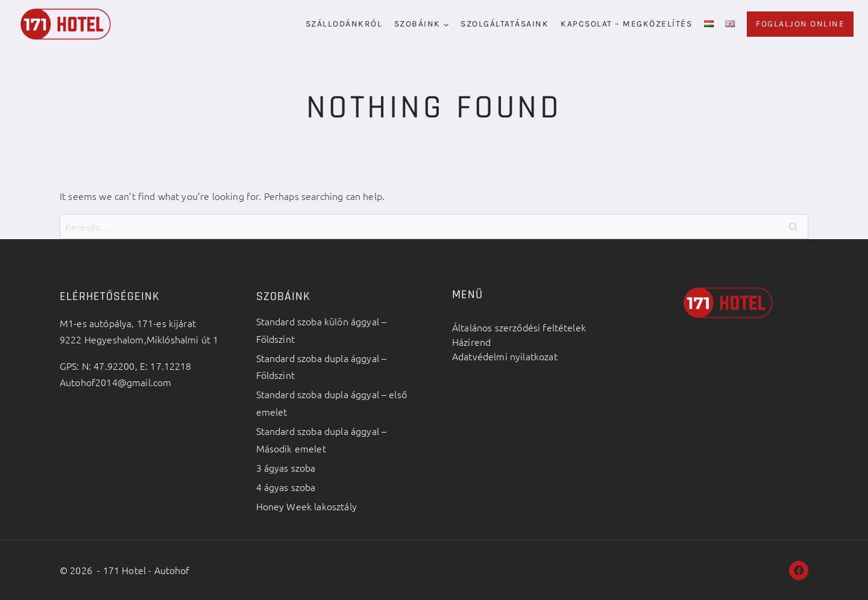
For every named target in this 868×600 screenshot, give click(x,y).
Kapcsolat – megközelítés (626, 24)
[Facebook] (799, 570)
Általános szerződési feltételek (519, 327)
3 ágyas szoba (286, 467)
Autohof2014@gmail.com (115, 382)
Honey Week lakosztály (307, 506)
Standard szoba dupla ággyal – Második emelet (322, 439)
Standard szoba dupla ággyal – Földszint (322, 367)
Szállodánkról (344, 24)
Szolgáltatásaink (505, 24)
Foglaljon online (800, 24)
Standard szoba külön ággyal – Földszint (322, 330)
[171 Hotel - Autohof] (66, 24)
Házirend (471, 342)
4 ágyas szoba (286, 487)
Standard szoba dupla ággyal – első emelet (332, 403)
